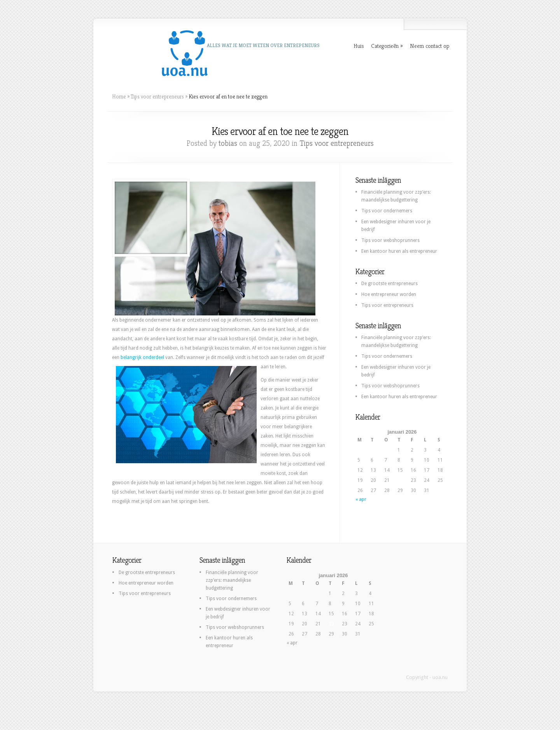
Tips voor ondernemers (387, 211)
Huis (359, 46)
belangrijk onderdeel (142, 357)
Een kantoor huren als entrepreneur (399, 251)
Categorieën (385, 46)
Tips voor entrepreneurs (157, 96)
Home (119, 96)
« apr (361, 499)
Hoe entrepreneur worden (389, 294)
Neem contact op (430, 46)
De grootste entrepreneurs (389, 284)
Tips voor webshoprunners (390, 240)
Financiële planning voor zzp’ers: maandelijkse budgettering (232, 580)
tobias (228, 143)
